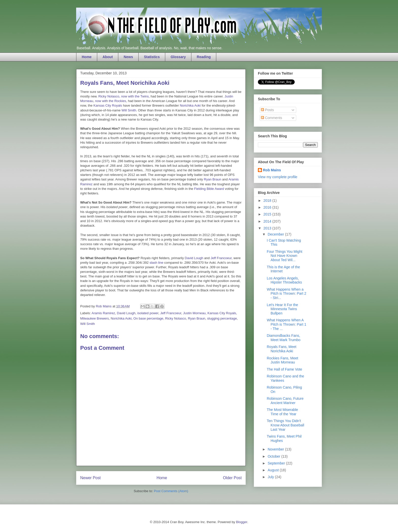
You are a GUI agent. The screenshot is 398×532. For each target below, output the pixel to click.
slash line (156, 263)
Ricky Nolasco (109, 96)
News (128, 57)
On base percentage (148, 318)
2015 (268, 214)
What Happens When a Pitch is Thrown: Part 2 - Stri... (287, 294)
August (273, 470)
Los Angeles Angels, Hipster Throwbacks (284, 280)
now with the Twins (135, 96)
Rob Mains (272, 170)
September (277, 463)
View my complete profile (278, 177)
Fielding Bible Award (209, 189)
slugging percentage (222, 318)
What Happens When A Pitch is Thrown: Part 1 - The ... (287, 324)
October (274, 456)
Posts (267, 110)
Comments (272, 118)
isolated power (148, 313)
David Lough (194, 258)
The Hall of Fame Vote (284, 369)
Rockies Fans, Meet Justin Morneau (283, 360)
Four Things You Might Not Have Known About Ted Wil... (285, 256)
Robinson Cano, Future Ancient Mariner (285, 401)
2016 (268, 207)
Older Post (232, 478)
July (271, 477)
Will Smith (129, 110)
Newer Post (90, 478)
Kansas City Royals (108, 105)
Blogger (242, 522)
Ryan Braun (213, 179)
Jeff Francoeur (221, 258)
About (108, 57)
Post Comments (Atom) (171, 491)
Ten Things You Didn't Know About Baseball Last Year (285, 425)
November (276, 449)
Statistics (152, 57)
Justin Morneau (194, 313)
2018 (268, 201)
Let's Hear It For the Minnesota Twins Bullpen (282, 309)
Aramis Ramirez (103, 313)
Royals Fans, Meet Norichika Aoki (282, 349)
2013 (268, 228)
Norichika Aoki (190, 105)
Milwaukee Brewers (95, 318)
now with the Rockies (111, 101)
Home (87, 57)
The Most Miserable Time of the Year (282, 412)
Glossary (178, 57)
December (276, 234)
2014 (268, 221)
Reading (204, 57)
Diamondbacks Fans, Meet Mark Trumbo (284, 338)
